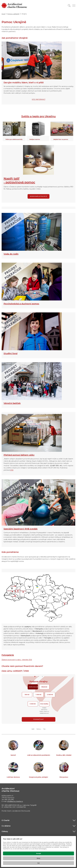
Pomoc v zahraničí (13, 14)
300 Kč (27, 695)
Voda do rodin (11, 254)
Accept (39, 853)
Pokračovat (39, 719)
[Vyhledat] (69, 6)
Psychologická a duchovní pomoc (21, 304)
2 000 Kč (50, 695)
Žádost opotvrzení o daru (11, 660)
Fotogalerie (8, 655)
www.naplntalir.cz (38, 196)
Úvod (3, 14)
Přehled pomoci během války (19, 455)
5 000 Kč (33, 704)
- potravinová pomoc (19, 182)
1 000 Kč (39, 695)
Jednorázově (33, 687)
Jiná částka (44, 704)
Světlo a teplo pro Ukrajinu (38, 116)
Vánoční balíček (12, 403)
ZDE (12, 470)
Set (38, 863)
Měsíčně (44, 687)
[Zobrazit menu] (74, 6)
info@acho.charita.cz (15, 801)
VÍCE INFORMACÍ (38, 99)
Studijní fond (10, 353)
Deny (38, 858)
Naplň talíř (12, 179)
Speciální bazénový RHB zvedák (21, 529)
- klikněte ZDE (27, 660)
